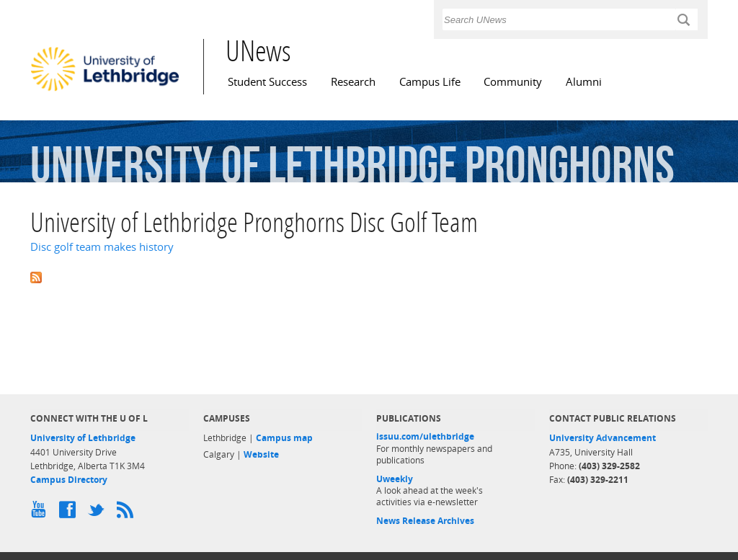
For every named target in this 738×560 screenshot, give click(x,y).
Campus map (284, 438)
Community (513, 82)
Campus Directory (69, 480)
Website (261, 454)
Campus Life (430, 82)
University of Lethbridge (83, 438)
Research (353, 82)
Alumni (584, 82)
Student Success (267, 82)
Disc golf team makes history (102, 247)
